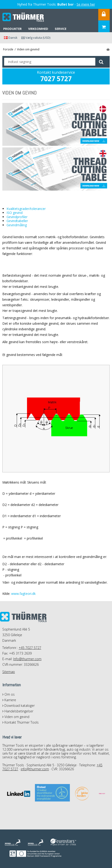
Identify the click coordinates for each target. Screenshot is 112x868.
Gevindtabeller (17, 221)
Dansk (11, 38)
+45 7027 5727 (30, 648)
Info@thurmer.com (27, 659)
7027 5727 (56, 79)
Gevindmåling (17, 225)
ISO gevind (15, 213)
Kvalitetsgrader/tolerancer (26, 209)
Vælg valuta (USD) (36, 38)
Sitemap (9, 672)
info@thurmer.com (35, 769)
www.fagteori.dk (23, 594)
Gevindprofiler (17, 217)
